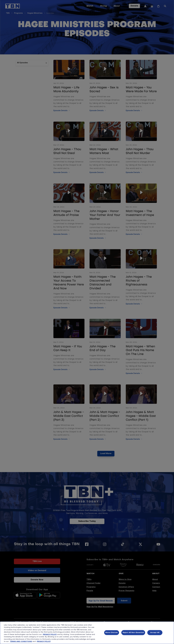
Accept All (155, 633)
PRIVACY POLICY (50, 635)
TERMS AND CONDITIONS (21, 642)
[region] (87, 633)
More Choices (112, 633)
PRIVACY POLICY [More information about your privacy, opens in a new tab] (44, 642)
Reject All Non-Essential (133, 633)
